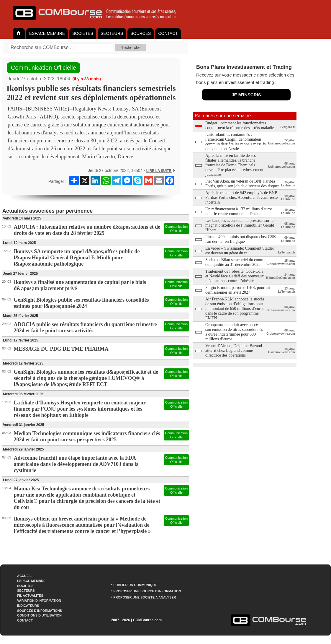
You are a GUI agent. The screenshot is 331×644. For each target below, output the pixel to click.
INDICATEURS (28, 606)
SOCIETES (83, 33)
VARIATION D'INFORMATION (39, 601)
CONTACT (168, 33)
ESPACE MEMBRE (47, 33)
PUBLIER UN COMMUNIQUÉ (135, 585)
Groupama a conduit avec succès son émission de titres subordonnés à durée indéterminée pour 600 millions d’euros (234, 332)
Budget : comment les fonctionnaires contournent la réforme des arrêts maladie (240, 125)
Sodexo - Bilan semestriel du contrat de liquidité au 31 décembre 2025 (235, 262)
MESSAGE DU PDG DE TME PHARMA (61, 349)
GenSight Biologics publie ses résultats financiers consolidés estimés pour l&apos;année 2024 (81, 303)
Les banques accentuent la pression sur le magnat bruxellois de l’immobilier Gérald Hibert (240, 225)
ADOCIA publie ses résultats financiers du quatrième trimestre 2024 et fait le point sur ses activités (85, 327)
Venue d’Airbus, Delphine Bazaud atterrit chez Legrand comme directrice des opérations (234, 351)
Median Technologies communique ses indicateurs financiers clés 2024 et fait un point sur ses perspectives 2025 (87, 436)
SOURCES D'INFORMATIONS (40, 611)
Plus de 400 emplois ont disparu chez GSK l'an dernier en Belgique (241, 239)
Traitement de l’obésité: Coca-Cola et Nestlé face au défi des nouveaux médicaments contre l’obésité (235, 276)
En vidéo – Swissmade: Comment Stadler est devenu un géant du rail (240, 251)
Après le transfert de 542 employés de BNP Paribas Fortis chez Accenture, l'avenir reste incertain (241, 197)
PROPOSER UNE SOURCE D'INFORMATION (147, 591)
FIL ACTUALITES (30, 596)
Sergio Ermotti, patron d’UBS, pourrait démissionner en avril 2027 (238, 290)
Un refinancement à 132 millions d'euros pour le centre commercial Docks (239, 211)
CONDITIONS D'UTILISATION (39, 615)
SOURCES (141, 33)
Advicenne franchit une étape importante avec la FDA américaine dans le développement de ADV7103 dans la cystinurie (76, 464)
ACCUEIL (24, 576)
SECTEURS (112, 33)
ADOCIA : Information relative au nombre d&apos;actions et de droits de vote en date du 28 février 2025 (87, 230)
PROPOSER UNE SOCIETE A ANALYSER (145, 597)
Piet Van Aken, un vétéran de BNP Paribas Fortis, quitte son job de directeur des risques (242, 184)
